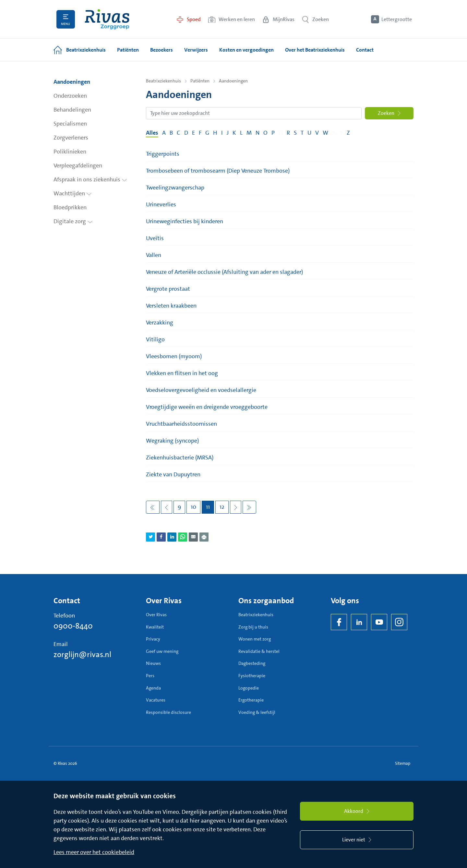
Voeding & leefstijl (257, 712)
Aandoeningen (72, 82)
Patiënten (200, 81)
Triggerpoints (163, 154)
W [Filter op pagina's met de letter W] (325, 133)
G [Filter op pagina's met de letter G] (207, 133)
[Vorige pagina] (167, 507)
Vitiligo (155, 339)
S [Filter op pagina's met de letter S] (295, 133)
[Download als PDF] (204, 537)
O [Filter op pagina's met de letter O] (265, 133)
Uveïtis (155, 238)
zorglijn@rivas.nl (82, 654)
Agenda (153, 688)
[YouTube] (379, 622)
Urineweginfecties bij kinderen (185, 221)
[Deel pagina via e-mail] (193, 537)
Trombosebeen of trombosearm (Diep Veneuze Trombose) (218, 171)
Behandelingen (72, 110)
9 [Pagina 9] (179, 507)
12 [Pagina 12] (222, 507)
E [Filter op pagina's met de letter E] (193, 133)
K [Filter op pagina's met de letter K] (234, 133)
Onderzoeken (70, 96)
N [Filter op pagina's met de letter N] (257, 133)
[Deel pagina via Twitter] (150, 537)
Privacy (153, 639)
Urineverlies (161, 204)
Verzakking (160, 323)
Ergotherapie (251, 700)
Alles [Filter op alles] (152, 133)
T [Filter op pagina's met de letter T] (302, 133)
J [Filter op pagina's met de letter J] (228, 133)
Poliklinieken (70, 152)
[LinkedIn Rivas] (359, 622)
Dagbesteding (252, 663)
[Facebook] (339, 622)
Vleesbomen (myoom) (174, 356)
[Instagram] (399, 622)
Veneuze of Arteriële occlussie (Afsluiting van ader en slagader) (224, 272)
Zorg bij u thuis (253, 627)
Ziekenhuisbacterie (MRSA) (180, 458)
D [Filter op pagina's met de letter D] (186, 133)
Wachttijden (73, 193)
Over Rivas (156, 615)
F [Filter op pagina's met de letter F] (200, 133)
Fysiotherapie (252, 676)
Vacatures (156, 700)
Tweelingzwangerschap (175, 188)
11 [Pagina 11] (208, 507)
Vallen (154, 255)
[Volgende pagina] (236, 507)
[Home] (107, 19)
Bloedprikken (70, 207)
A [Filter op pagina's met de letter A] (164, 133)
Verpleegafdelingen (78, 165)
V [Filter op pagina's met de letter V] (317, 133)
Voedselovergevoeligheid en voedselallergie (201, 390)
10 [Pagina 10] (193, 507)
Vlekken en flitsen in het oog (182, 373)
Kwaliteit (155, 627)
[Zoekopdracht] (254, 113)
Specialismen (70, 124)
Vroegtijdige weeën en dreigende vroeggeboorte (207, 407)
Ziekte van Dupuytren (173, 474)
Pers (150, 676)
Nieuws (153, 663)
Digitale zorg (73, 221)
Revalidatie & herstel (259, 651)
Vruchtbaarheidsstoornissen (181, 424)
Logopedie (249, 688)
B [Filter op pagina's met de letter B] (171, 133)
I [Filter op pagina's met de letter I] (222, 133)
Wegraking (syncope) (172, 441)
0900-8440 (73, 626)
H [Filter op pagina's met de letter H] (215, 133)
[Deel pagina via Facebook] (161, 537)
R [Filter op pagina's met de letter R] (288, 133)
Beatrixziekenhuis (163, 81)
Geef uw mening (162, 651)
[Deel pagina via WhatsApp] (183, 537)
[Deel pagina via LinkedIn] (172, 537)
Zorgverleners (71, 138)
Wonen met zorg (255, 639)
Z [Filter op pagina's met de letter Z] (348, 133)
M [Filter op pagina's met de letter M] (249, 133)
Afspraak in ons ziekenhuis (90, 179)
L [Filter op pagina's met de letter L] (241, 133)
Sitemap (403, 763)
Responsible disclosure (168, 712)
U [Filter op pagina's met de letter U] (309, 133)
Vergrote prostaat (168, 289)
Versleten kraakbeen (171, 306)
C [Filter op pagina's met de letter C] (179, 133)
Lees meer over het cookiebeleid (94, 852)
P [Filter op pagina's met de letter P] (273, 133)
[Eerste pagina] (153, 507)
